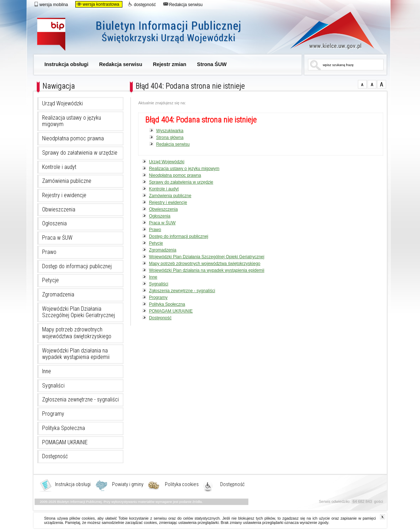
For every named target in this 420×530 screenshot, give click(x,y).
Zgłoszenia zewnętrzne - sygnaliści (80, 400)
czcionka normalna (362, 84)
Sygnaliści (53, 386)
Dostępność (55, 456)
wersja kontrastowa (98, 4)
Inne (47, 371)
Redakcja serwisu (183, 4)
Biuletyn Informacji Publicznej (147, 35)
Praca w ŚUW (57, 238)
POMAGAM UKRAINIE (65, 442)
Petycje (50, 280)
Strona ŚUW (212, 64)
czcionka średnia (372, 84)
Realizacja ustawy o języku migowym (72, 121)
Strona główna (170, 137)
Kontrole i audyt (59, 167)
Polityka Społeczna (64, 428)
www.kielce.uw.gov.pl (327, 30)
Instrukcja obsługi (67, 64)
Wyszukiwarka (170, 131)
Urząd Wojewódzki (62, 104)
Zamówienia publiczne (67, 181)
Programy (53, 414)
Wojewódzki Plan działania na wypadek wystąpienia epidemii (76, 354)
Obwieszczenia (59, 210)
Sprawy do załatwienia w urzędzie (80, 153)
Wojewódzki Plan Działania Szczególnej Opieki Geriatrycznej (79, 312)
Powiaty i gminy (128, 485)
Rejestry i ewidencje (64, 195)
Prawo (49, 252)
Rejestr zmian (169, 64)
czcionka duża (382, 84)
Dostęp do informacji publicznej (77, 266)
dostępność (142, 4)
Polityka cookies (182, 485)
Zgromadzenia (58, 295)
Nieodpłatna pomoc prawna (73, 139)
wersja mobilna (51, 4)
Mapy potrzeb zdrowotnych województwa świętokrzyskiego (77, 333)
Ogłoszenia (54, 224)
